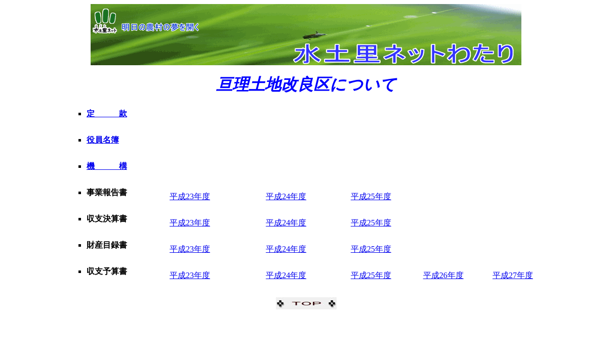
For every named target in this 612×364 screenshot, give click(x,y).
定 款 (107, 113)
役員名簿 (103, 140)
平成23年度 (190, 196)
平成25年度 (371, 196)
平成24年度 (286, 196)
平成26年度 (443, 275)
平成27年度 (513, 275)
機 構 (107, 166)
